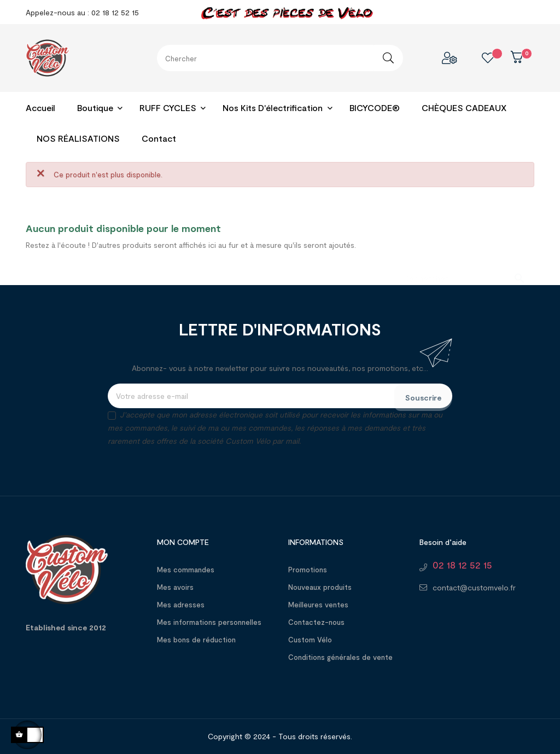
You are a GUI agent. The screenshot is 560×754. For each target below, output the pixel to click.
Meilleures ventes (318, 605)
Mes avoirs (175, 587)
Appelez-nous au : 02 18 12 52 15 (82, 12)
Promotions (308, 570)
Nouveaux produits (320, 587)
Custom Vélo (310, 640)
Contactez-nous (316, 622)
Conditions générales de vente (340, 657)
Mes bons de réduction (196, 640)
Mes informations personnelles (209, 622)
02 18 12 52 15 (462, 565)
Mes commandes (186, 570)
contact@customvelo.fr (474, 587)
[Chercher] (462, 273)
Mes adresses (181, 605)
